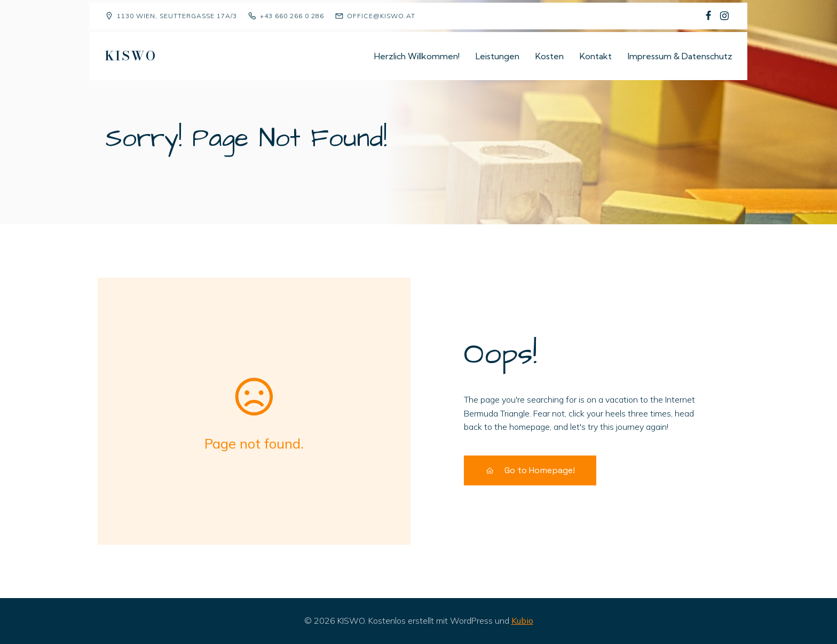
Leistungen (498, 56)
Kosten (550, 56)
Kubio (522, 621)
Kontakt (596, 56)
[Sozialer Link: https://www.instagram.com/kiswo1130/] (724, 16)
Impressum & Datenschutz (680, 56)
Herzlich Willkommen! (417, 56)
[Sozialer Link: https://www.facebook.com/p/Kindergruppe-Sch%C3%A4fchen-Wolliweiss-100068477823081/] (708, 16)
